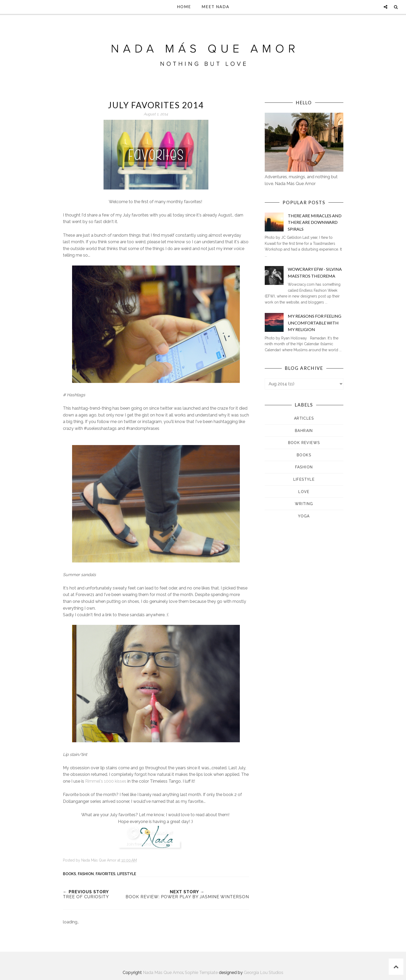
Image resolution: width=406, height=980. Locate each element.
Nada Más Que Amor (163, 973)
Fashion (86, 874)
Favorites (105, 874)
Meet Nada (215, 7)
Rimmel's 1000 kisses (106, 781)
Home (184, 7)
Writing (304, 504)
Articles (304, 418)
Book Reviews (304, 443)
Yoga (304, 516)
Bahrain (304, 431)
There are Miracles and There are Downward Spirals (315, 222)
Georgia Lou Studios (264, 973)
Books (69, 874)
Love (304, 492)
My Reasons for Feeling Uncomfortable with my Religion (315, 323)
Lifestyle (127, 874)
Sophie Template (201, 973)
